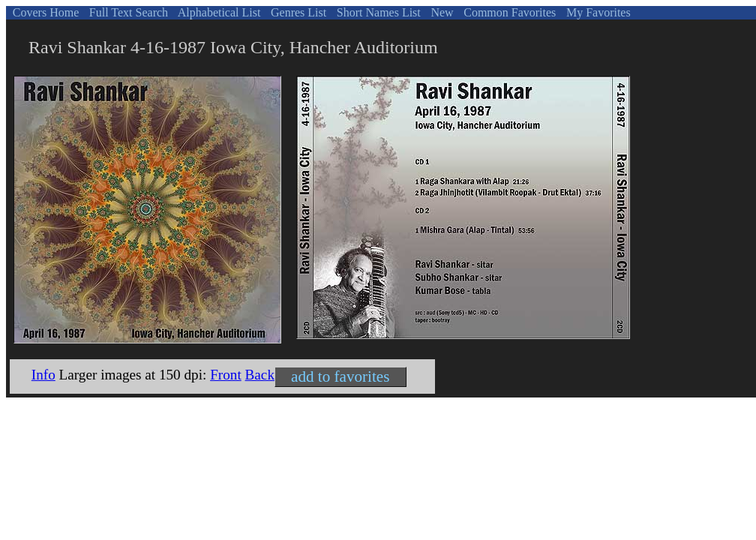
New (440, 12)
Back (260, 375)
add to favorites (340, 376)
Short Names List (377, 12)
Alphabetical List (218, 12)
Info (43, 375)
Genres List (297, 12)
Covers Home (44, 12)
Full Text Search (127, 12)
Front (226, 375)
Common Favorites (508, 12)
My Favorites (597, 12)
